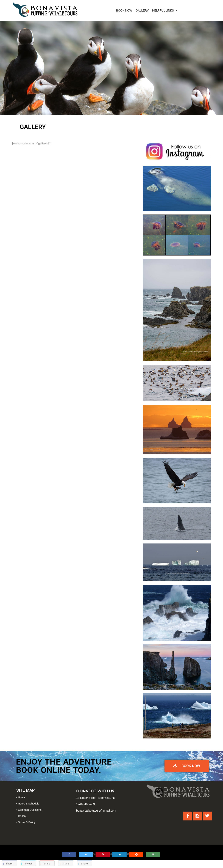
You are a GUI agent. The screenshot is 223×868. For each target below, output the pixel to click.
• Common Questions (29, 810)
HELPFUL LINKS (163, 11)
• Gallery (21, 816)
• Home (21, 797)
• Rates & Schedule (28, 804)
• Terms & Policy (26, 822)
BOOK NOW (124, 11)
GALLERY (142, 11)
